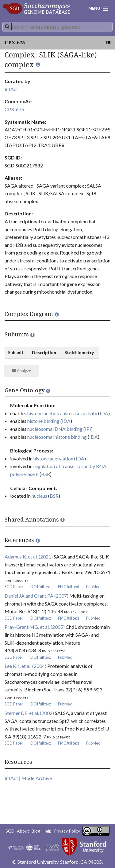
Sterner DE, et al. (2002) (29, 713)
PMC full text (69, 587)
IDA (104, 413)
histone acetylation (53, 458)
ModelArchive (37, 778)
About (23, 831)
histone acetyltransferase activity (62, 413)
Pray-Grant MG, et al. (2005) (35, 627)
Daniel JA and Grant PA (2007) (36, 596)
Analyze (21, 371)
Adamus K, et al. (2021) (29, 557)
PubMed (93, 587)
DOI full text (41, 587)
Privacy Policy (67, 831)
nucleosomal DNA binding (55, 429)
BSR (46, 474)
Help (47, 831)
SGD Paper (14, 587)
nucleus (39, 496)
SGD (10, 831)
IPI (88, 429)
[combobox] (57, 27)
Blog (36, 831)
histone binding (43, 421)
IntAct (11, 89)
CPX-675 (15, 43)
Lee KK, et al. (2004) (25, 666)
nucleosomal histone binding (57, 437)
